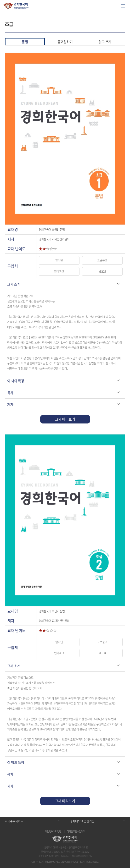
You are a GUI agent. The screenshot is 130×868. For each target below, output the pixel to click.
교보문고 (102, 260)
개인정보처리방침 (53, 831)
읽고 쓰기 (105, 42)
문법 (25, 42)
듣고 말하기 (65, 42)
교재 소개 (14, 284)
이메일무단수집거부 (76, 831)
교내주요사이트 (14, 821)
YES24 (102, 271)
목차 (10, 393)
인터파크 (59, 271)
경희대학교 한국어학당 (16, 6)
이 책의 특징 (16, 381)
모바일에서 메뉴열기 (123, 6)
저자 (10, 404)
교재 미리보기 (65, 419)
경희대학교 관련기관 (82, 821)
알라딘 (59, 260)
